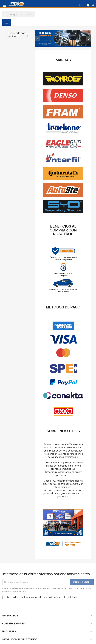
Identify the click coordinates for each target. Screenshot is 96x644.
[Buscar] (19, 14)
